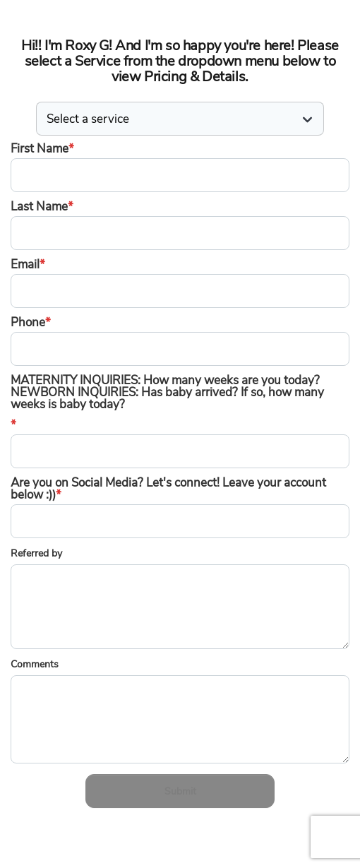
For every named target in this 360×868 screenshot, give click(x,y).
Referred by (36, 553)
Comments (35, 664)
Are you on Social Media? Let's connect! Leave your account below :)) (168, 489)
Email (28, 264)
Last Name (42, 207)
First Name (42, 149)
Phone (31, 322)
